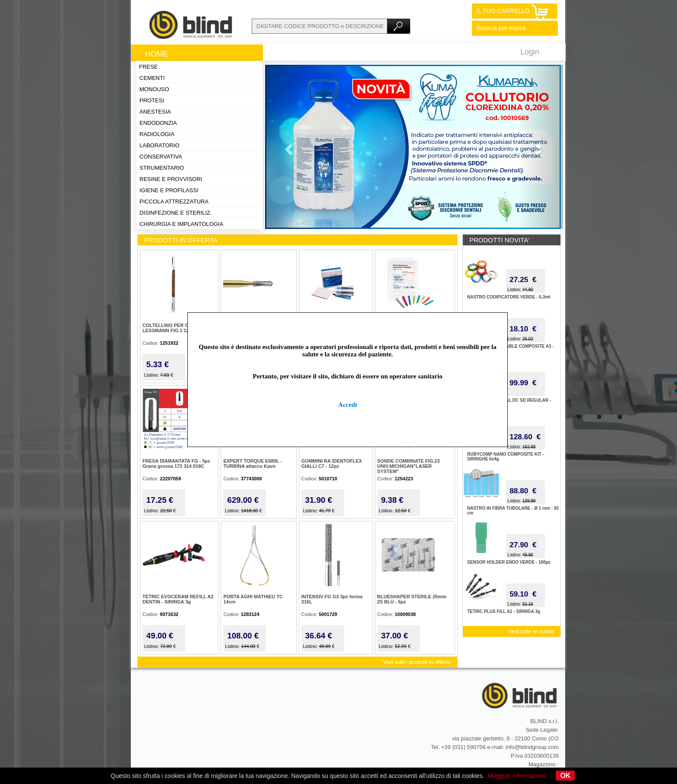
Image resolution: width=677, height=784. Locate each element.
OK (565, 776)
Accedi (347, 405)
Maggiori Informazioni (517, 776)
